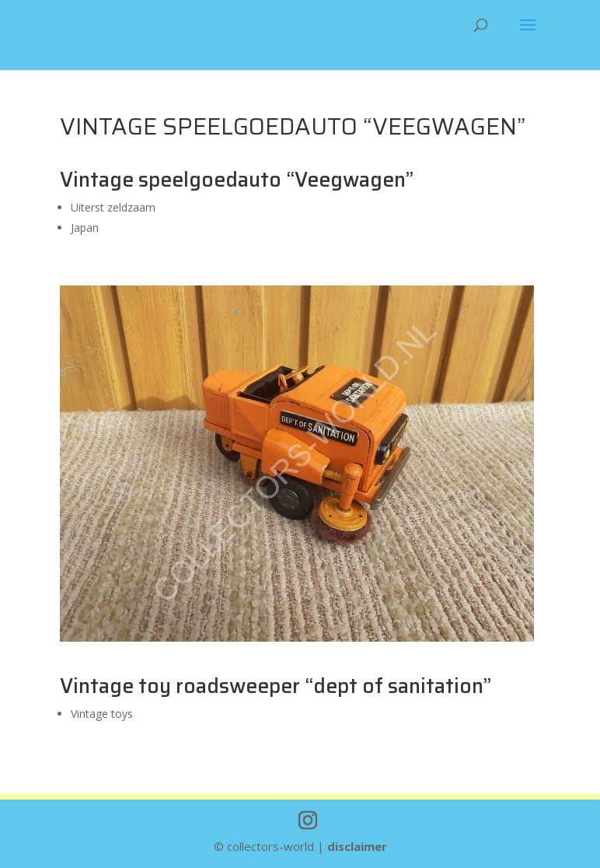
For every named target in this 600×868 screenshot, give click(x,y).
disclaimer (357, 846)
